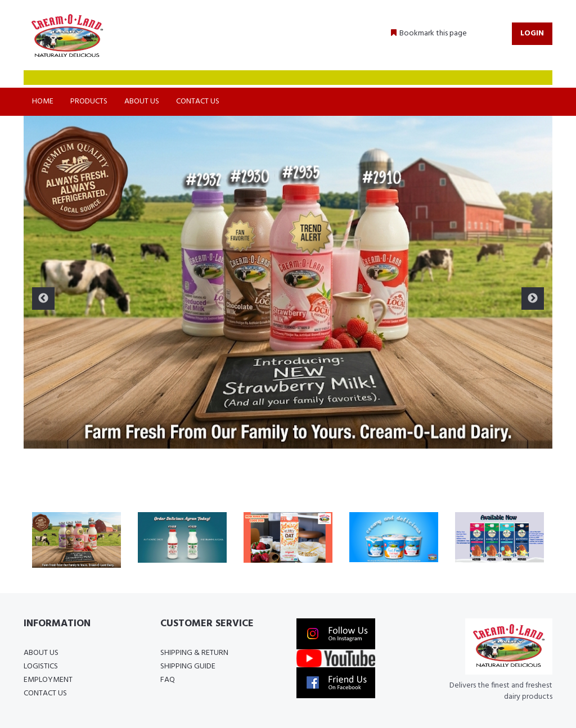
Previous (43, 299)
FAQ (168, 680)
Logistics (41, 666)
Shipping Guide (188, 666)
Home (43, 101)
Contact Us (198, 101)
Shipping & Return (194, 653)
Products (89, 101)
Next (533, 299)
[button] (429, 34)
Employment (48, 680)
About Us (142, 101)
